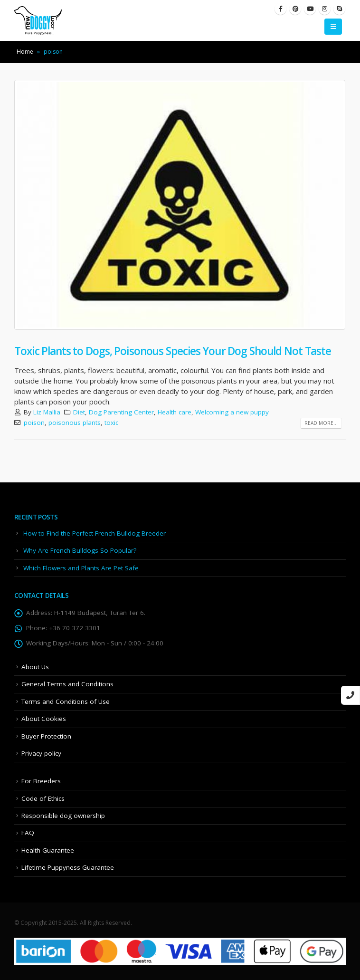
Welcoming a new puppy (232, 412)
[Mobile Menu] (333, 27)
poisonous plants (75, 423)
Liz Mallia (47, 412)
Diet (79, 412)
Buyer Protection (46, 736)
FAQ (28, 833)
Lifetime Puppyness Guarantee (68, 867)
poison (34, 423)
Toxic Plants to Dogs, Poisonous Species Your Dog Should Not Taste (173, 351)
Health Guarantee (48, 850)
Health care (175, 412)
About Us (35, 667)
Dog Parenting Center (121, 412)
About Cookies (44, 719)
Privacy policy (41, 753)
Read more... (321, 423)
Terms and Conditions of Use (66, 701)
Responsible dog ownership (63, 816)
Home (25, 52)
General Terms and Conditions (67, 684)
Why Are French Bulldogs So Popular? (80, 550)
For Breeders (41, 781)
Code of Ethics (43, 798)
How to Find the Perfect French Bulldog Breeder (95, 533)
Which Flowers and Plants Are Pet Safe (81, 568)
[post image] (180, 205)
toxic (111, 423)
